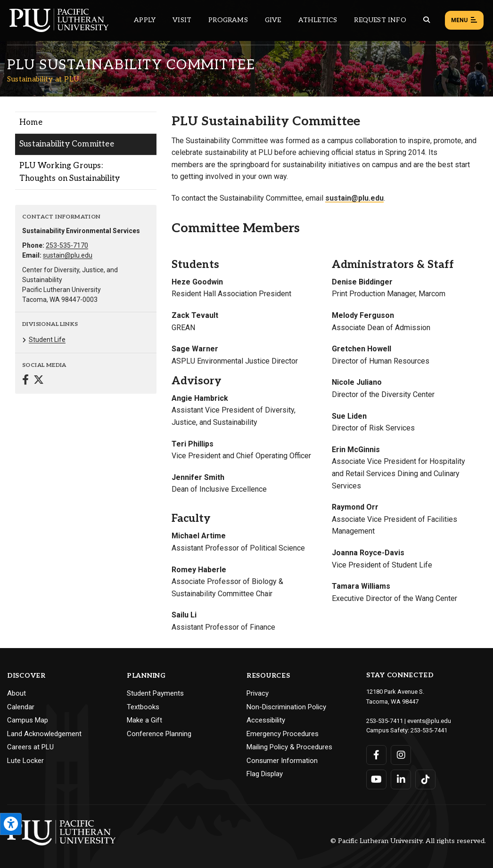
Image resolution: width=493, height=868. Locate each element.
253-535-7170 (67, 245)
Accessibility (266, 720)
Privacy (258, 693)
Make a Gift (144, 720)
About (16, 693)
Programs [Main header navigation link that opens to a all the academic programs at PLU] (228, 20)
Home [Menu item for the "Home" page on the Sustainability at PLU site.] (31, 122)
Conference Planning (159, 734)
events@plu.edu (429, 721)
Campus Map (28, 720)
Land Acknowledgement (44, 734)
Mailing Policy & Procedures (289, 747)
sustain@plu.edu (68, 255)
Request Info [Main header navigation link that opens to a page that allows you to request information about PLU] (380, 20)
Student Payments (155, 693)
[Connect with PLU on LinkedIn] (401, 779)
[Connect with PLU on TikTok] (425, 779)
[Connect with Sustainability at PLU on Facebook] (25, 381)
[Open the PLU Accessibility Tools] (11, 824)
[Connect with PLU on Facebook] (376, 755)
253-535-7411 (385, 721)
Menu (464, 21)
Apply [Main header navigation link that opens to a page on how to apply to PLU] (145, 20)
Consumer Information (282, 761)
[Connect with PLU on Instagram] (401, 755)
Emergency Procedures (283, 734)
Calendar (21, 707)
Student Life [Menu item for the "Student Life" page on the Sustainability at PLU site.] (47, 340)
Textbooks (143, 707)
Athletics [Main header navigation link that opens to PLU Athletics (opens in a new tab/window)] (318, 20)
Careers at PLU (30, 747)
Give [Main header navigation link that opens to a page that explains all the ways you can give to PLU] (273, 20)
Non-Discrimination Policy (286, 707)
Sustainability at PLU (43, 79)
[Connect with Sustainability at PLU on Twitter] (39, 381)
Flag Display (265, 774)
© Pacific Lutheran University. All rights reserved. (408, 841)
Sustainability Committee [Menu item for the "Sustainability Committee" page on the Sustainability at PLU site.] (67, 144)
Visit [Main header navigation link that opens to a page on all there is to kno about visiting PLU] (182, 20)
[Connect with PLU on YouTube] (376, 779)
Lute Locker (25, 761)
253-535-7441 (429, 730)
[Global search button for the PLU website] (427, 20)
